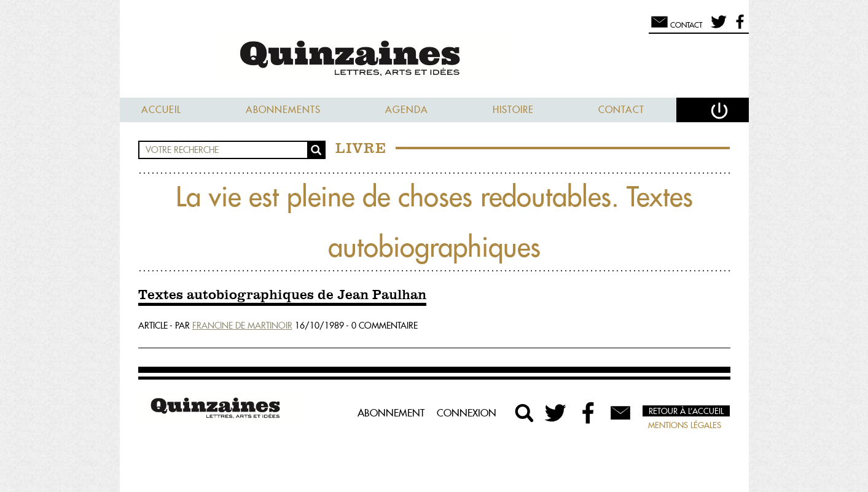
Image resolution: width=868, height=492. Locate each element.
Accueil (161, 110)
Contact (621, 110)
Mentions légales (685, 425)
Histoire (513, 110)
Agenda (407, 110)
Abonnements (283, 110)
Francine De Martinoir (242, 326)
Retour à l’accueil (686, 411)
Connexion (467, 413)
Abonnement (391, 413)
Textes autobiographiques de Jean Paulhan (282, 295)
